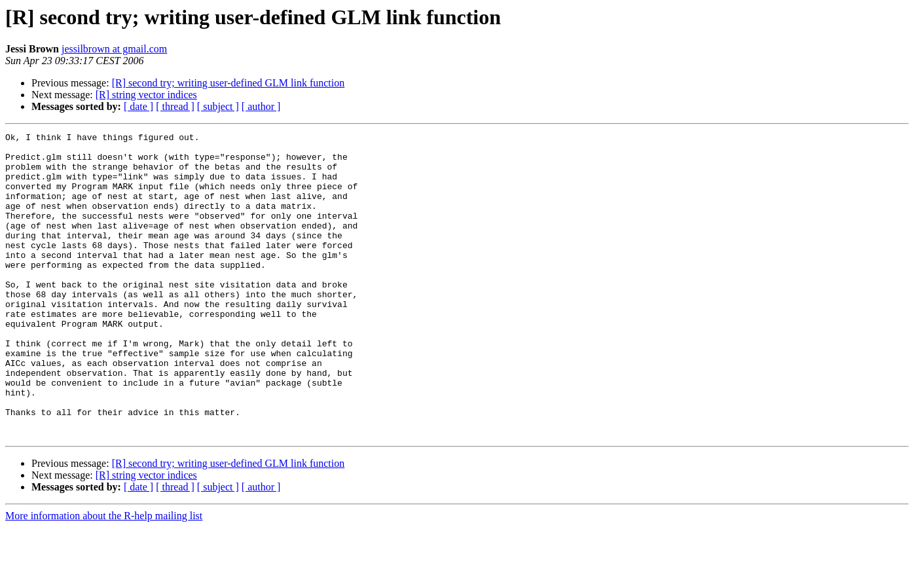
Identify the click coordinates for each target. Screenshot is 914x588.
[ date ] (138, 106)
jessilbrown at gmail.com (114, 49)
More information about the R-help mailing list (104, 577)
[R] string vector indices (146, 95)
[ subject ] (218, 106)
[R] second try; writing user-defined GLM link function (228, 83)
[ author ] (261, 106)
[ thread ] (175, 106)
